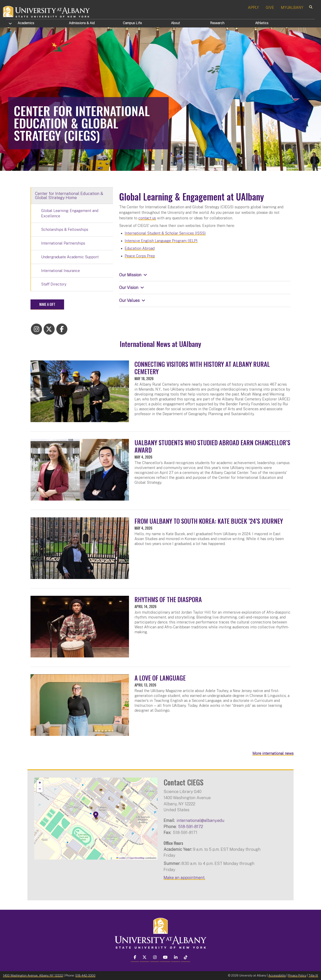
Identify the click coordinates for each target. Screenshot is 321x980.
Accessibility (277, 975)
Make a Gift (47, 304)
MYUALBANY (292, 7)
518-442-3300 (85, 975)
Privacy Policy (297, 975)
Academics (26, 23)
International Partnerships (63, 243)
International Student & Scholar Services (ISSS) (165, 233)
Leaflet (121, 858)
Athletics (262, 23)
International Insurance (60, 271)
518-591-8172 (191, 826)
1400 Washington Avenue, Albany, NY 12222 (33, 975)
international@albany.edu (201, 820)
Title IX (313, 975)
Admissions (82, 23)
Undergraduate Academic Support (70, 257)
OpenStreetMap (137, 858)
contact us (147, 218)
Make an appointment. (184, 877)
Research (217, 23)
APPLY (253, 7)
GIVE (270, 7)
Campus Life (132, 23)
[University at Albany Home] (47, 11)
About (175, 23)
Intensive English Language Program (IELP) (161, 241)
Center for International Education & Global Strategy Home (69, 196)
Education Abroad (140, 248)
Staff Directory (54, 284)
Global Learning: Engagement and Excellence (70, 213)
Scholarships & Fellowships (65, 229)
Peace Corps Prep (140, 256)
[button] (96, 815)
